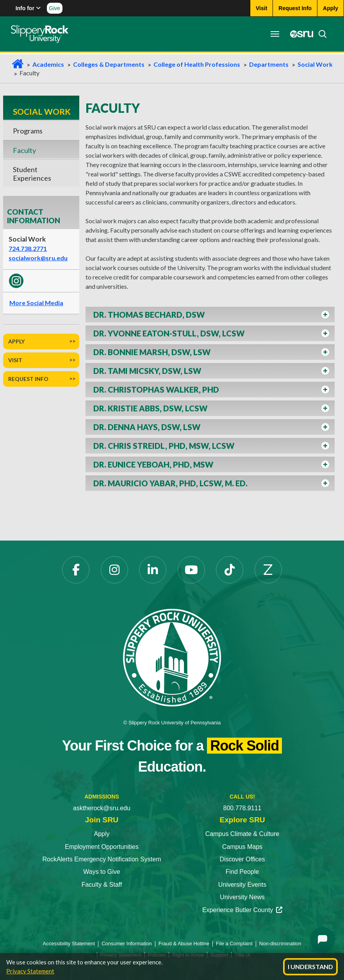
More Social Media (36, 303)
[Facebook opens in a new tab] (76, 570)
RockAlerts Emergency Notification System (102, 859)
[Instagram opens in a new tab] (114, 570)
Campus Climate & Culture (242, 834)
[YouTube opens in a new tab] (191, 570)
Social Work (315, 64)
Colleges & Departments (109, 64)
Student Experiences (32, 174)
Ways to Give (102, 872)
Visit (15, 360)
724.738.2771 (28, 248)
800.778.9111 (242, 808)
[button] (210, 315)
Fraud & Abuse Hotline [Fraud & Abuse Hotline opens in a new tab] (184, 944)
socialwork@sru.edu (38, 258)
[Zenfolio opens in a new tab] (268, 570)
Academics (48, 64)
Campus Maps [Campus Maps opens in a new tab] (242, 847)
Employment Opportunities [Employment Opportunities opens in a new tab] (102, 847)
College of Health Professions (197, 64)
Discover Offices (242, 859)
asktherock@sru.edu (102, 808)
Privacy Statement (30, 971)
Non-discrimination (280, 944)
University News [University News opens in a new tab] (242, 897)
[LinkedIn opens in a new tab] (153, 570)
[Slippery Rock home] (40, 34)
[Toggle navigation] (274, 34)
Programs (28, 131)
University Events (242, 885)
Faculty (24, 150)
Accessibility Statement (69, 944)
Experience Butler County (242, 910)
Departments (269, 64)
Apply (16, 341)
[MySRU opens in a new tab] (299, 34)
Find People (242, 872)
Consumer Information (127, 944)
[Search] (319, 34)
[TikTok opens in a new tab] (230, 570)
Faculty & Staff (102, 885)
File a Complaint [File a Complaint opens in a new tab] (234, 944)
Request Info (28, 379)
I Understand (310, 967)
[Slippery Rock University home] (172, 657)
